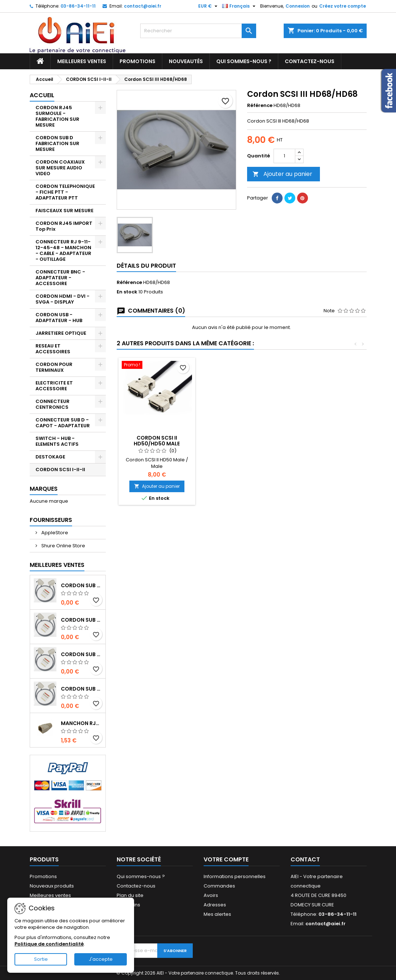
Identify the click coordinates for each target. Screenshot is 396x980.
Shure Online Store (63, 546)
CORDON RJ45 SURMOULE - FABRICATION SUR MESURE (57, 116)
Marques (44, 489)
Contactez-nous (310, 61)
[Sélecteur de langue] (240, 6)
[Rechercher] (198, 31)
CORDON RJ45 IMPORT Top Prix (64, 226)
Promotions (137, 61)
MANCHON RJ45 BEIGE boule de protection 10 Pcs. (82, 723)
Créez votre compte (343, 6)
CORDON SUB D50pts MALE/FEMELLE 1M (82, 689)
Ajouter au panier (282, 174)
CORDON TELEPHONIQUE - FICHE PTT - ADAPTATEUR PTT (65, 192)
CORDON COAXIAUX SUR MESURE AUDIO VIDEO (60, 168)
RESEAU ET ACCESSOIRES (53, 349)
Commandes (219, 886)
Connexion (298, 6)
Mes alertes (217, 914)
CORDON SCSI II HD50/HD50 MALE (237, 441)
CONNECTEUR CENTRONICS (53, 404)
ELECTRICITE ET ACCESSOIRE (54, 386)
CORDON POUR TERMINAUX (54, 367)
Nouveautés (186, 61)
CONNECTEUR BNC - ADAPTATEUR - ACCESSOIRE (60, 278)
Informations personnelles (235, 876)
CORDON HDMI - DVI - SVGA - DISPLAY (62, 299)
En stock (127, 292)
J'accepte (101, 959)
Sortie (41, 959)
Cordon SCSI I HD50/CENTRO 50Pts (157, 441)
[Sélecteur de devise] (209, 6)
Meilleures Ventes (57, 565)
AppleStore (54, 533)
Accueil (42, 95)
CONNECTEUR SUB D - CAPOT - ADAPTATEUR (63, 423)
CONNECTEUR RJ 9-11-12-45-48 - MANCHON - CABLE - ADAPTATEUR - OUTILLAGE (63, 250)
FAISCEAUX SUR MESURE (64, 211)
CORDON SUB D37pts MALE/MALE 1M (82, 620)
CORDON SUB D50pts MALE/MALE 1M (82, 585)
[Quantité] (284, 156)
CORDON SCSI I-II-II (60, 470)
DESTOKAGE (50, 457)
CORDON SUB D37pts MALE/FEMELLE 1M (82, 654)
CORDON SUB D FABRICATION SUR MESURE (57, 143)
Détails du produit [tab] (146, 266)
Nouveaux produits (52, 886)
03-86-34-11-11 (78, 6)
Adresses (215, 905)
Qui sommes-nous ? (244, 61)
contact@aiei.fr (143, 6)
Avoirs (211, 895)
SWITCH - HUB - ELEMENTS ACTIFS (57, 441)
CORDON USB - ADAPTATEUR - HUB (59, 318)
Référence (260, 106)
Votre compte (226, 859)
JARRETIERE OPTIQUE (61, 333)
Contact (305, 859)
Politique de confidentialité (49, 944)
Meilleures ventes (82, 61)
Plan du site (130, 895)
